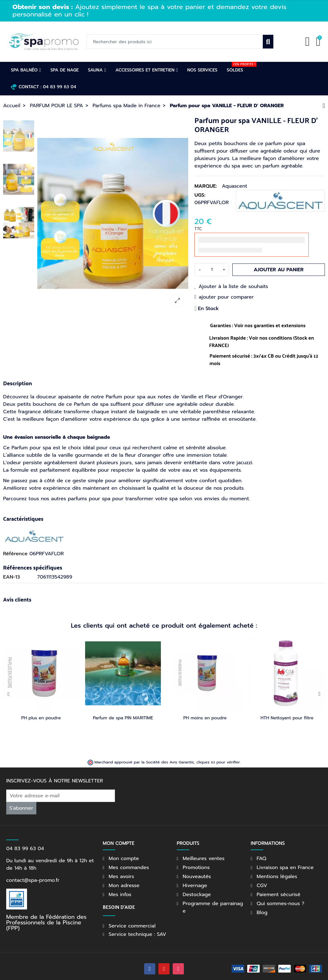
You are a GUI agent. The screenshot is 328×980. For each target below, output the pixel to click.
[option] (167, 16)
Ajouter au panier (279, 270)
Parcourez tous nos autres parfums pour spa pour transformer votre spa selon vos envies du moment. (126, 499)
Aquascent (235, 186)
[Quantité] (212, 270)
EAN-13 (11, 577)
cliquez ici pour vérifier (218, 754)
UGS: (200, 195)
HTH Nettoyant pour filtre (287, 718)
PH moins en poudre (205, 718)
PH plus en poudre (41, 718)
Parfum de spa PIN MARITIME (123, 718)
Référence (15, 554)
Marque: (206, 186)
